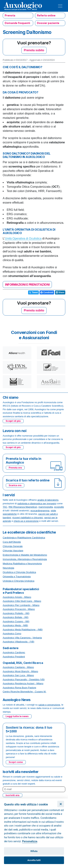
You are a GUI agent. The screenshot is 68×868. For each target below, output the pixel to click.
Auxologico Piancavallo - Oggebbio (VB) (24, 679)
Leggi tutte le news (17, 716)
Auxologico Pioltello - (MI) (16, 613)
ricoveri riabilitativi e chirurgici (28, 518)
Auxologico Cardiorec (14, 652)
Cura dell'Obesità (12, 542)
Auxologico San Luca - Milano (18, 675)
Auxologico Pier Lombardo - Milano (21, 605)
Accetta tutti (34, 860)
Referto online (46, 15)
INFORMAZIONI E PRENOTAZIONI (27, 285)
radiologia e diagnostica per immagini (37, 504)
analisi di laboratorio (48, 500)
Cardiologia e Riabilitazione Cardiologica (24, 538)
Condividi (47, 292)
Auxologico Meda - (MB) (15, 625)
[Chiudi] (61, 804)
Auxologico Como (12, 634)
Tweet (33, 292)
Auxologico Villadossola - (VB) (18, 642)
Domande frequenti (17, 23)
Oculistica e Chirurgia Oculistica (19, 572)
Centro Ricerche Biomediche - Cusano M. (24, 692)
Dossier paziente (48, 23)
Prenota (10, 15)
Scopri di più (13, 421)
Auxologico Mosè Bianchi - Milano (20, 671)
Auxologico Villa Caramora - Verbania (22, 638)
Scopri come (16, 762)
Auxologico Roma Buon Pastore (19, 688)
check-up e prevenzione (26, 521)
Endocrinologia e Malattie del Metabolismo (25, 555)
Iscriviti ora (13, 795)
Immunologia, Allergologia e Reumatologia (25, 559)
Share (60, 292)
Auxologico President (14, 657)
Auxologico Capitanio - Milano (18, 667)
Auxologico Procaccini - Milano (19, 609)
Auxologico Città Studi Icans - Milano (22, 601)
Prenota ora (15, 468)
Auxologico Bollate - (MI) (16, 617)
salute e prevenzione (49, 705)
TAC (5, 507)
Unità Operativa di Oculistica (23, 238)
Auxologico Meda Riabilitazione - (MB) (23, 630)
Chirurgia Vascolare (13, 551)
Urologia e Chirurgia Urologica (18, 581)
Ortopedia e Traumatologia (17, 577)
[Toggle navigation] (60, 6)
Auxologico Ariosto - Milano (17, 597)
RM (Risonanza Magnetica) (23, 507)
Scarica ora (15, 485)
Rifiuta (34, 851)
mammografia (46, 507)
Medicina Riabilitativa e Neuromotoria (22, 564)
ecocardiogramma (40, 511)
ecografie (59, 507)
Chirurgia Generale (13, 546)
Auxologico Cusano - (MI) (16, 621)
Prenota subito (34, 50)
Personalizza (30, 841)
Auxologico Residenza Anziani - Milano (23, 683)
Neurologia (8, 568)
